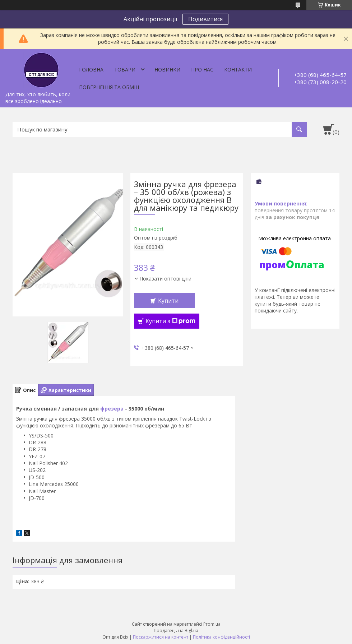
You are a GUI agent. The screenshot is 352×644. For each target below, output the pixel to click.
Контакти (238, 70)
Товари (125, 70)
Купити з (170, 321)
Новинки (167, 70)
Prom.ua (212, 624)
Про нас (202, 70)
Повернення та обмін (109, 87)
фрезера (112, 409)
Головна (91, 70)
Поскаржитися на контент (161, 637)
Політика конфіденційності (221, 637)
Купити (168, 301)
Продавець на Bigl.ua (176, 631)
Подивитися (205, 19)
